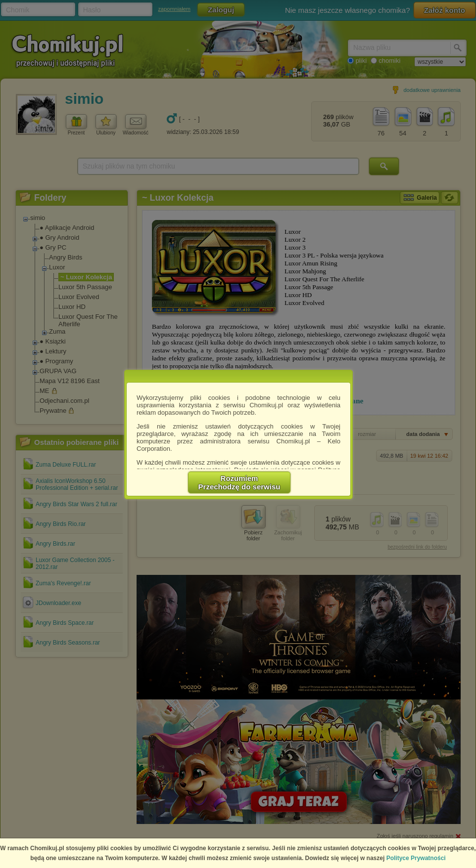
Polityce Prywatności (416, 858)
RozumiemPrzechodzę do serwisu (239, 482)
